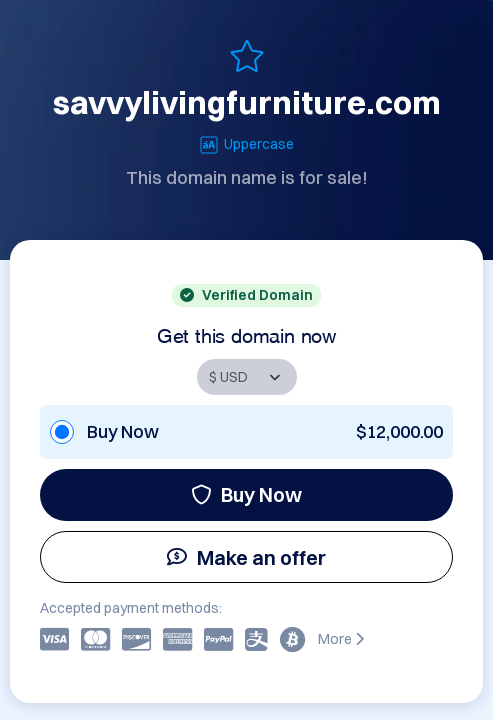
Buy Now (246, 494)
